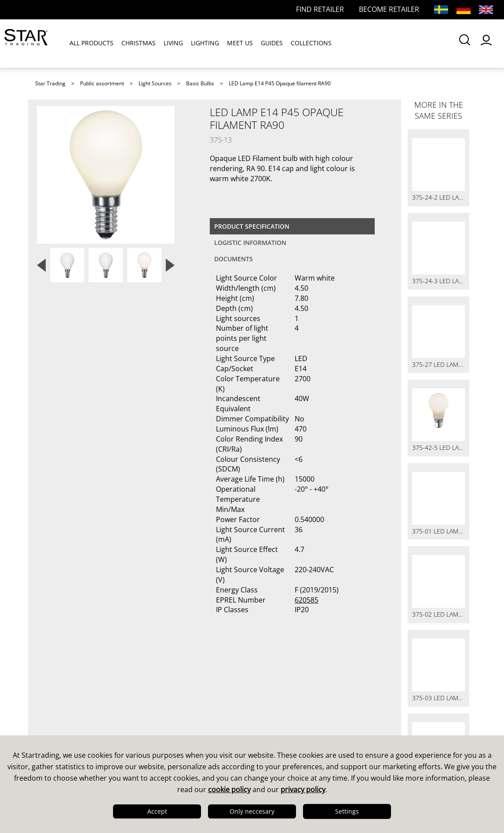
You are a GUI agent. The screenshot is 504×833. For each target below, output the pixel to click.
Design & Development (80, 703)
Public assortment (102, 83)
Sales (158, 692)
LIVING (173, 43)
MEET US (240, 43)
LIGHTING (205, 43)
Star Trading (50, 83)
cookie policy (229, 789)
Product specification (252, 226)
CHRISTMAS (139, 43)
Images (272, 715)
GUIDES (272, 43)
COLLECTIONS (311, 43)
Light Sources (155, 83)
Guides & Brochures (296, 703)
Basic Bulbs (200, 83)
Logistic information (250, 243)
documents (234, 259)
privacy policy (303, 789)
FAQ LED (164, 715)
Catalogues (279, 692)
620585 (307, 600)
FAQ (156, 703)
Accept (157, 811)
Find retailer (170, 726)
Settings (347, 811)
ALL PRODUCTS (91, 43)
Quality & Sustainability (80, 715)
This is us (55, 692)
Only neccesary (252, 811)
